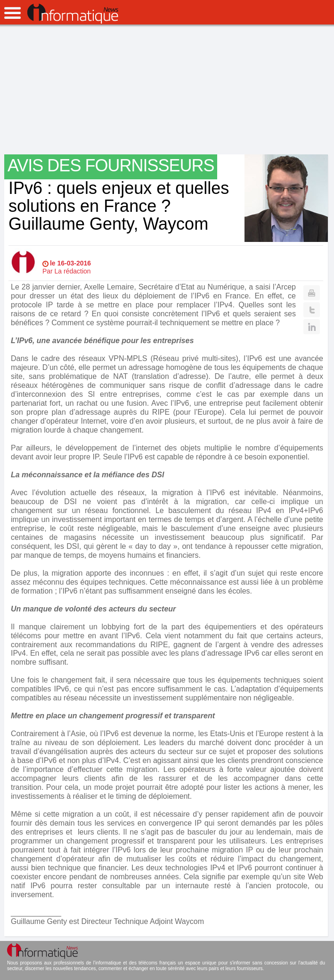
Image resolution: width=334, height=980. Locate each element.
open (12, 13)
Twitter (312, 310)
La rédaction (73, 271)
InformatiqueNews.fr (73, 14)
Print (312, 293)
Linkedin (312, 327)
